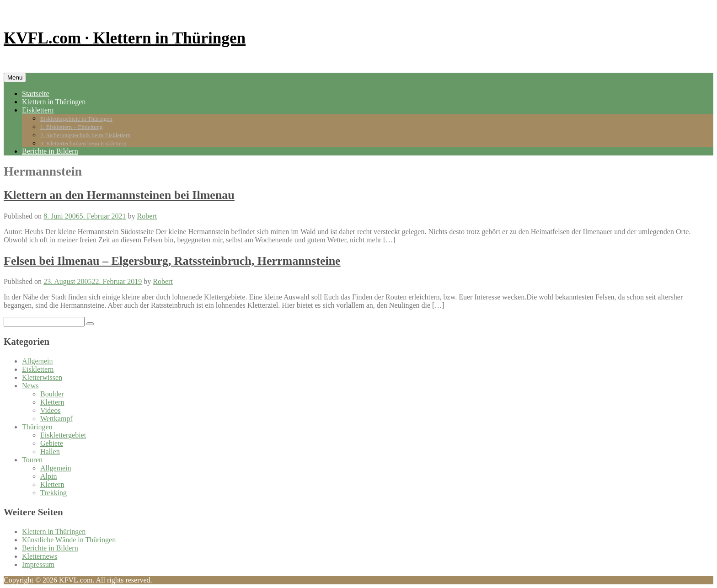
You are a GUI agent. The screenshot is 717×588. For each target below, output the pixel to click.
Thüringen (37, 427)
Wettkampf (56, 419)
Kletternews (40, 556)
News (30, 386)
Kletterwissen (42, 377)
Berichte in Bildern (50, 151)
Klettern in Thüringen (54, 102)
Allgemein (37, 361)
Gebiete (52, 443)
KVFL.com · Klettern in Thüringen (125, 38)
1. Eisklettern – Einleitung (71, 127)
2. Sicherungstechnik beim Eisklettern (86, 135)
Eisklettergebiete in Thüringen (76, 119)
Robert (147, 216)
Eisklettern (38, 110)
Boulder (52, 394)
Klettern (52, 402)
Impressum (38, 564)
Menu (15, 78)
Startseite (36, 94)
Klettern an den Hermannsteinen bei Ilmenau (119, 195)
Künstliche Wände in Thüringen (69, 540)
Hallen (50, 452)
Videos (50, 410)
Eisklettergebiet (63, 435)
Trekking (54, 493)
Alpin (48, 476)
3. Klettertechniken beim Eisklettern (83, 143)
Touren (32, 460)
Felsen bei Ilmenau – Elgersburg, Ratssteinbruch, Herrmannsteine (172, 261)
